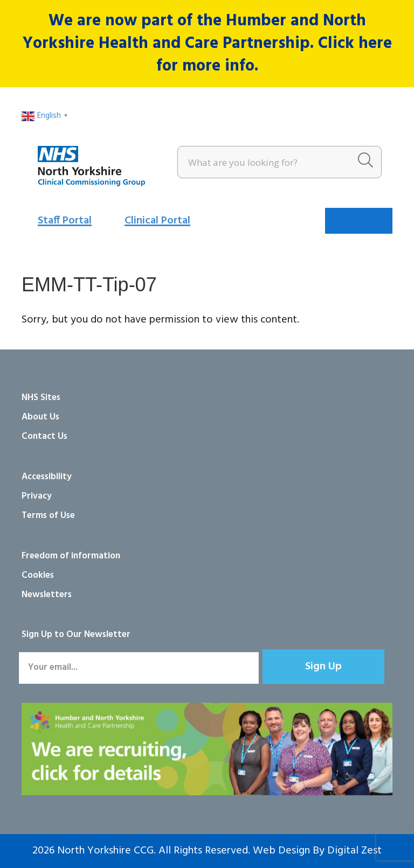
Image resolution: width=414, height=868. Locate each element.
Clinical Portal (157, 221)
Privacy (37, 496)
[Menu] (359, 221)
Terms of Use (48, 516)
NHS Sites (41, 398)
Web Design (281, 851)
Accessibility (47, 477)
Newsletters (47, 595)
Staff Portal (65, 221)
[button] (323, 667)
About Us (40, 417)
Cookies (38, 575)
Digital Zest (354, 851)
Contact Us (44, 436)
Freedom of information (71, 556)
